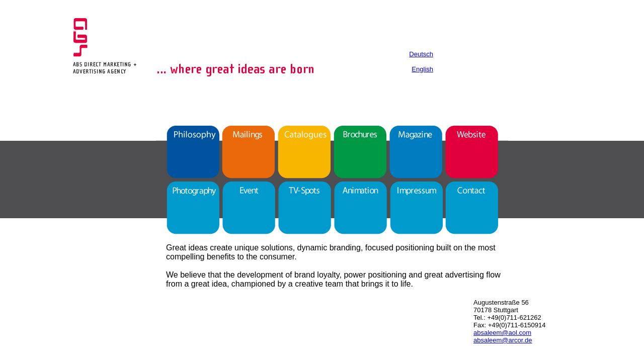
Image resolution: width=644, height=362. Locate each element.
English (422, 69)
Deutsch (421, 54)
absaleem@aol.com (502, 333)
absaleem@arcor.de (503, 340)
